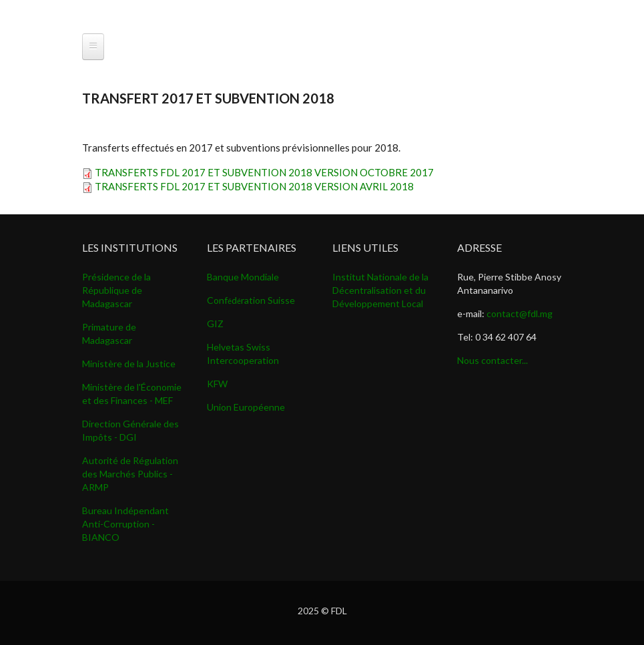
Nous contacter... (493, 360)
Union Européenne (246, 407)
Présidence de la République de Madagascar (116, 290)
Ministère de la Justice (129, 364)
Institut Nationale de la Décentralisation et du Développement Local (380, 290)
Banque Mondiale (243, 277)
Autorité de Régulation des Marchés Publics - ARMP (130, 474)
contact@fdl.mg (520, 313)
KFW (217, 384)
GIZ (215, 324)
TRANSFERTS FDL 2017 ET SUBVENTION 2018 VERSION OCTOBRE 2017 (264, 172)
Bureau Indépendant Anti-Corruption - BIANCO (125, 524)
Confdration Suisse (251, 300)
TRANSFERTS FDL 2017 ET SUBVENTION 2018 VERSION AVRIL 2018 (254, 186)
